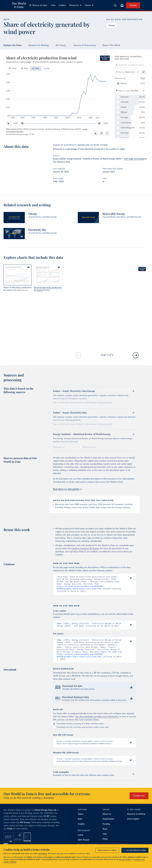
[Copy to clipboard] (128, 578)
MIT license (25, 829)
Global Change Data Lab (45, 817)
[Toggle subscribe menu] (122, 5)
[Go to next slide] (136, 355)
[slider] (22, 123)
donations (43, 854)
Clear (143, 78)
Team (105, 836)
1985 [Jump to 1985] (16, 123)
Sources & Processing (84, 45)
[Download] (95, 133)
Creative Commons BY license (85, 549)
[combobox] (115, 5)
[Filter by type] (130, 91)
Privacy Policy (125, 860)
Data (53, 5)
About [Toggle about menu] (89, 5)
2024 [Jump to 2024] (106, 123)
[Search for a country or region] (130, 65)
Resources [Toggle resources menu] (75, 5)
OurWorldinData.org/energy (17, 135)
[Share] (101, 133)
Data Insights (133, 825)
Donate (133, 5)
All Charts (61, 45)
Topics (81, 821)
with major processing (134, 159)
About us (107, 821)
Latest (81, 842)
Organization (108, 825)
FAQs (10, 835)
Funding (106, 831)
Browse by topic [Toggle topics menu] (38, 5)
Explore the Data (12, 45)
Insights (62, 5)
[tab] (13, 69)
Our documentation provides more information (97, 722)
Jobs (105, 841)
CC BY (32, 135)
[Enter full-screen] (107, 133)
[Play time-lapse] (8, 123)
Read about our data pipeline (67, 489)
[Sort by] (127, 72)
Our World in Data (19, 5)
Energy (112, 25)
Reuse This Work (111, 45)
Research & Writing (39, 45)
